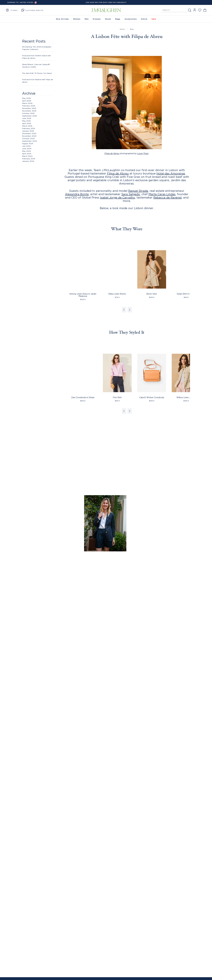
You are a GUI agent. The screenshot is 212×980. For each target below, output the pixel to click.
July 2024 (26, 146)
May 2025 (26, 121)
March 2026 (27, 103)
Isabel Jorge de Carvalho (118, 197)
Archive (29, 93)
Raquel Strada (138, 191)
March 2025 (27, 126)
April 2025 (27, 123)
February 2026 (29, 106)
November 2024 (29, 136)
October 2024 (28, 138)
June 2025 (27, 118)
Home (122, 29)
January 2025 (28, 131)
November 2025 (29, 111)
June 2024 (27, 149)
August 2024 (28, 144)
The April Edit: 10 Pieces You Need (37, 73)
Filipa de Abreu (112, 154)
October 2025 (28, 113)
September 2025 (29, 116)
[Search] (189, 10)
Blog (132, 29)
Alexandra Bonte (77, 194)
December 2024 (29, 133)
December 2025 (29, 108)
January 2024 (28, 161)
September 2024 (30, 141)
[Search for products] (174, 10)
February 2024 (29, 159)
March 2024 (27, 156)
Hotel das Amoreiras (171, 173)
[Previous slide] (124, 310)
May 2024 (26, 151)
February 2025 (29, 128)
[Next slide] (130, 310)
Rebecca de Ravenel (168, 197)
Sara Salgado (131, 194)
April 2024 (27, 154)
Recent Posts (34, 41)
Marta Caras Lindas (162, 194)
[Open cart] (205, 10)
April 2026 (27, 101)
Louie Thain (143, 154)
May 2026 (26, 98)
